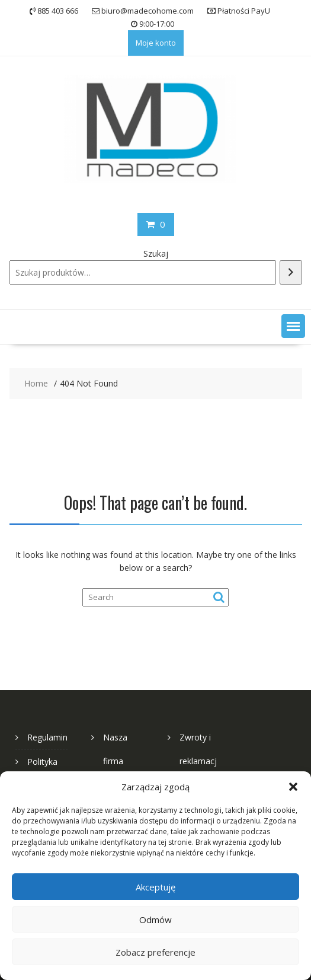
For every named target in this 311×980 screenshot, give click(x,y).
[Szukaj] (291, 272)
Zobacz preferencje (155, 952)
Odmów (155, 920)
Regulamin (47, 737)
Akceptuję (155, 887)
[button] (293, 787)
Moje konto (156, 43)
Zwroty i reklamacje (198, 761)
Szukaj (156, 253)
